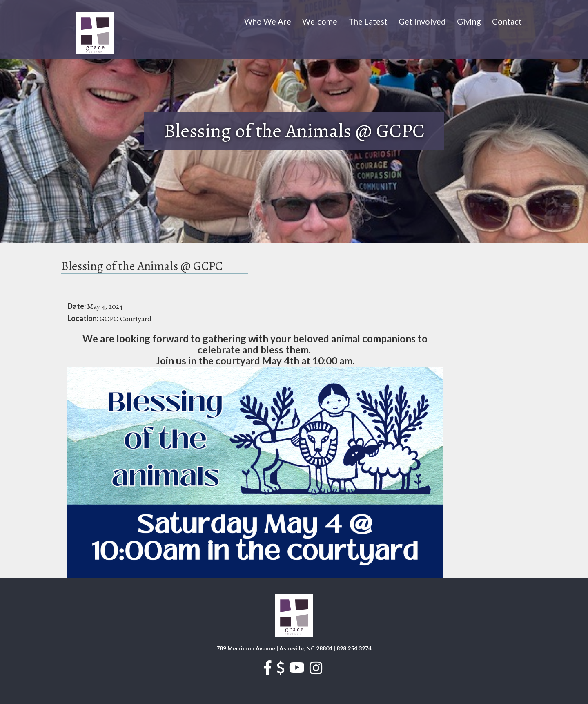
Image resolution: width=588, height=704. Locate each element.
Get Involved (422, 21)
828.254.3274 (354, 648)
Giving (469, 21)
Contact (507, 21)
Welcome (320, 21)
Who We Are (268, 21)
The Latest (368, 21)
